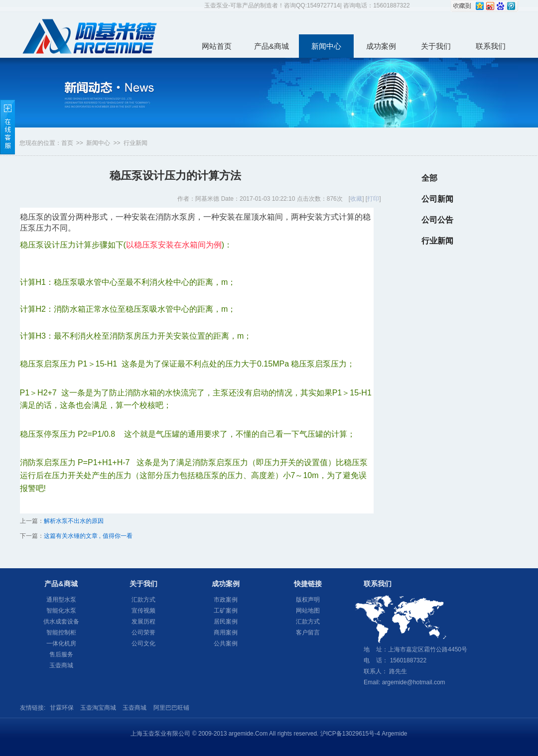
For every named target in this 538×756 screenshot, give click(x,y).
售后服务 (61, 654)
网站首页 (217, 46)
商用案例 (226, 632)
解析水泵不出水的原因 (74, 521)
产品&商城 (271, 46)
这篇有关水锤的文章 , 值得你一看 (88, 536)
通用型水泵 (61, 600)
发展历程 (143, 622)
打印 (373, 199)
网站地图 (308, 611)
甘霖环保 (62, 708)
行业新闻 (135, 143)
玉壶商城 (61, 665)
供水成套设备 (61, 622)
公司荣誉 (143, 632)
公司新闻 (437, 199)
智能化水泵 (61, 611)
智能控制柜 (61, 632)
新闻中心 (326, 46)
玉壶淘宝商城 (98, 708)
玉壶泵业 (90, 36)
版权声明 (308, 600)
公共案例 (226, 643)
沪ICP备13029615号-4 (350, 734)
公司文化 (143, 643)
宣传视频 (143, 611)
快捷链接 (308, 584)
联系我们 (491, 46)
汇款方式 (143, 600)
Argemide (394, 734)
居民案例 (226, 622)
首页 (67, 143)
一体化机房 (61, 643)
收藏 (356, 199)
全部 (429, 178)
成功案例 (381, 46)
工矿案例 (226, 611)
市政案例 (226, 600)
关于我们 (436, 46)
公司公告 (437, 220)
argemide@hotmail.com (414, 682)
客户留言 (308, 632)
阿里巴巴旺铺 (171, 708)
